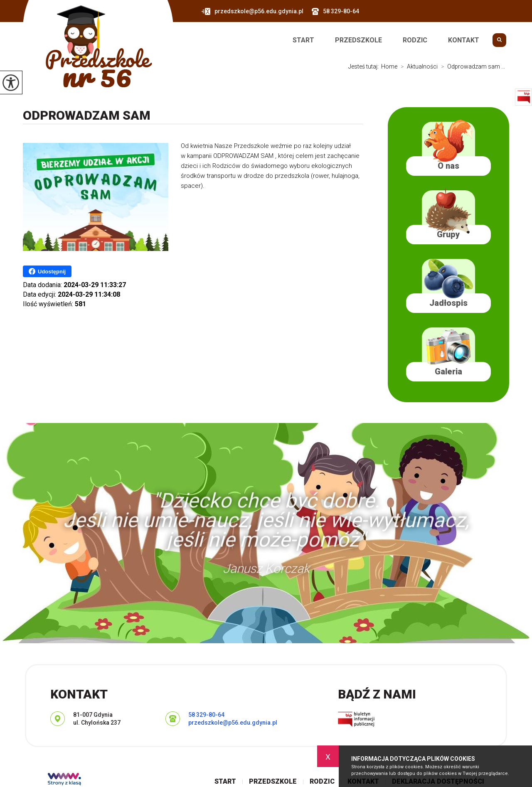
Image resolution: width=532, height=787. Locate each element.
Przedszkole (358, 40)
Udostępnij (47, 271)
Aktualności (417, 66)
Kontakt (464, 40)
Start (303, 40)
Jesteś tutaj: (365, 66)
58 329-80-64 (335, 11)
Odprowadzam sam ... (471, 66)
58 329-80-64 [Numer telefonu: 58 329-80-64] (206, 715)
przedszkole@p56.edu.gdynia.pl (252, 11)
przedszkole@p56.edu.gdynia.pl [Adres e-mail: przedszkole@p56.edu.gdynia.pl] (233, 723)
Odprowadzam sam (87, 115)
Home (389, 66)
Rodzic (415, 40)
